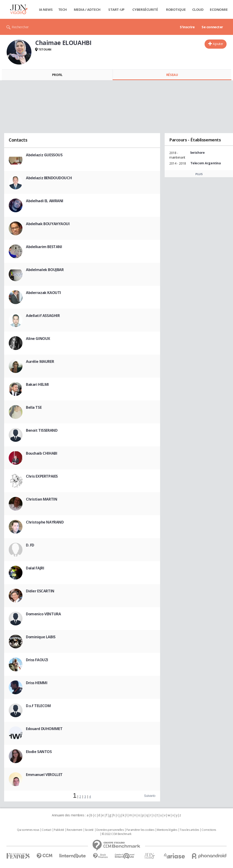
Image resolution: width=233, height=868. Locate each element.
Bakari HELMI (37, 384)
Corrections (209, 830)
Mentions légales (167, 830)
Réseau (172, 75)
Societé (89, 830)
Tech (62, 9)
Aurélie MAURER (40, 361)
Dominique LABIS (41, 637)
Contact (46, 830)
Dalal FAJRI (35, 568)
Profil (57, 75)
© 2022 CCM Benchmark (117, 834)
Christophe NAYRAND (45, 522)
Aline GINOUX (38, 339)
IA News (46, 9)
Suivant (149, 796)
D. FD (30, 545)
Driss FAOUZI (37, 660)
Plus (199, 174)
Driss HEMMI (37, 683)
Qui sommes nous (28, 830)
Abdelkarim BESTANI (44, 247)
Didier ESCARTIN (40, 591)
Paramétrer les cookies (140, 830)
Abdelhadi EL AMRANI (45, 201)
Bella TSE (34, 407)
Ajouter (218, 44)
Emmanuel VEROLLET (44, 775)
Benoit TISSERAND (42, 430)
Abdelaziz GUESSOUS (44, 155)
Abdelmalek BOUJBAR (45, 270)
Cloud (198, 9)
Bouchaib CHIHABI (42, 453)
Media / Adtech (87, 9)
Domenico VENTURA (43, 614)
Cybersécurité (145, 9)
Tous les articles (189, 830)
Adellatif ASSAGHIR (43, 316)
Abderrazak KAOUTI (43, 293)
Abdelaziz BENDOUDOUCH (49, 178)
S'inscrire (187, 27)
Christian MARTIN (42, 499)
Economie (219, 9)
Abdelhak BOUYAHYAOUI (48, 224)
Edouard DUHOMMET (44, 729)
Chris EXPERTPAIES (42, 476)
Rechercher (20, 27)
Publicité (59, 830)
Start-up (116, 9)
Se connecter (212, 27)
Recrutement (74, 830)
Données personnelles (110, 830)
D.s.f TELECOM (38, 706)
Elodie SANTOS (39, 752)
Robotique (176, 9)
